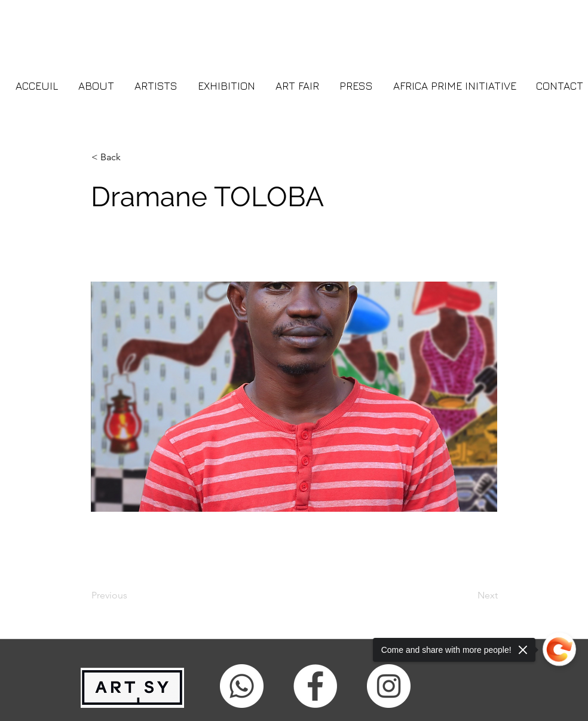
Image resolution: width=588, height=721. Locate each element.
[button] (131, 157)
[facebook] (315, 686)
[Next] (468, 595)
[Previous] (131, 595)
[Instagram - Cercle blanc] (389, 686)
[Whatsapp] (242, 686)
